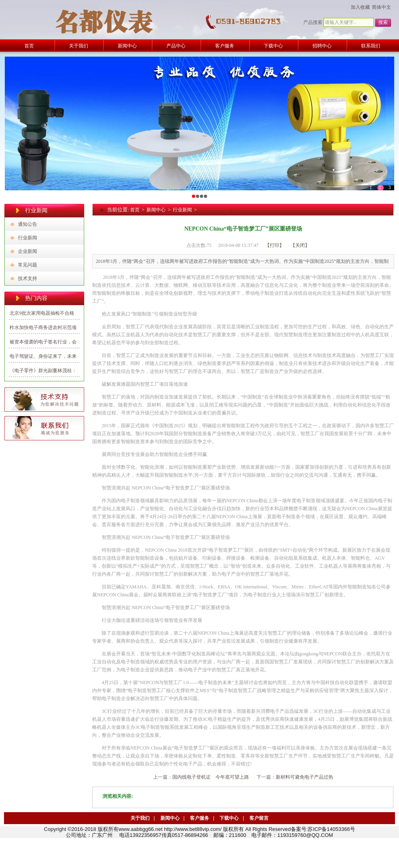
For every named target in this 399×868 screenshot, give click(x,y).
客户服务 (199, 818)
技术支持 (28, 278)
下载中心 (229, 818)
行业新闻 (28, 238)
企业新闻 (28, 251)
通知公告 (28, 224)
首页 (135, 210)
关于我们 (140, 818)
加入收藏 (360, 7)
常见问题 (28, 265)
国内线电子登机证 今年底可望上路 (211, 777)
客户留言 (259, 818)
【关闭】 (300, 245)
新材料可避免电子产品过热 (304, 777)
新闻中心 (156, 210)
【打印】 (275, 245)
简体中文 (381, 7)
